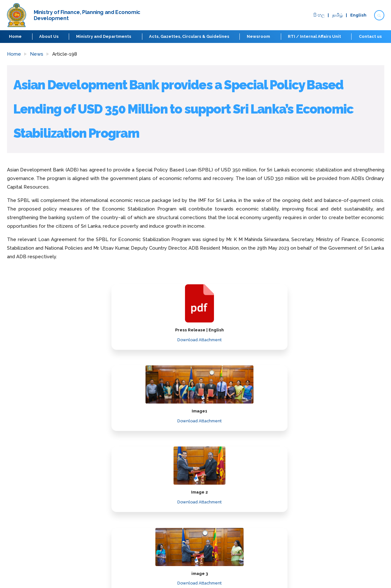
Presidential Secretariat (320, 498)
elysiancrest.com (368, 578)
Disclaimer (263, 518)
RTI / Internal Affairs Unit (314, 36)
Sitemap (261, 527)
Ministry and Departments (104, 36)
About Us (50, 36)
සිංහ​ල (317, 15)
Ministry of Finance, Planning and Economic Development (69, 498)
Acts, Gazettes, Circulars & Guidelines (189, 36)
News (37, 54)
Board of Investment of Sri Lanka (330, 556)
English (357, 15)
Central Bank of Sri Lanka (322, 537)
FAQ (256, 498)
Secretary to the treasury (35, 508)
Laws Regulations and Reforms (185, 498)
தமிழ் (336, 15)
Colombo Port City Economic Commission (339, 546)
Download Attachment (76, 340)
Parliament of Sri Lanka (319, 518)
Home (16, 36)
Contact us (370, 36)
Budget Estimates (171, 518)
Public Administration (317, 527)
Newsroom (259, 36)
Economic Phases (26, 527)
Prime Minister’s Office (318, 508)
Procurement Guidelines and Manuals (192, 508)
